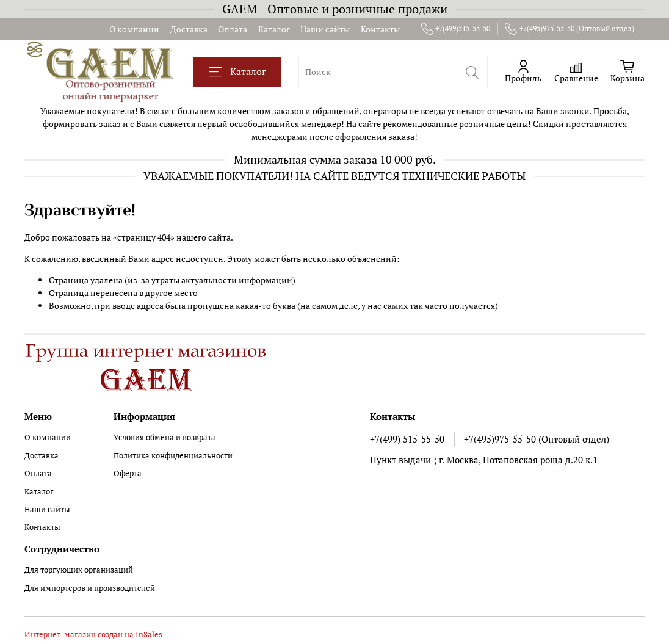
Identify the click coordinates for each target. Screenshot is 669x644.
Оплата (233, 29)
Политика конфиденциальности (173, 456)
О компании (134, 29)
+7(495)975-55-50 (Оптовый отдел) (570, 29)
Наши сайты (325, 29)
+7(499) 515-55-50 (407, 439)
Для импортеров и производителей (90, 588)
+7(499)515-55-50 (456, 29)
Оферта (128, 473)
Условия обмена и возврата (165, 437)
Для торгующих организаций (79, 570)
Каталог (274, 29)
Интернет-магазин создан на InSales (93, 635)
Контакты (380, 29)
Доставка (189, 29)
